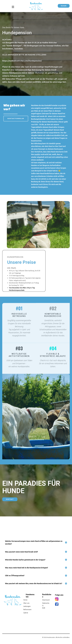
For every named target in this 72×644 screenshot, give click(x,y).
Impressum (46, 600)
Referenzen (27, 610)
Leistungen (27, 606)
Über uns (26, 603)
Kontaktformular (16, 119)
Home (25, 600)
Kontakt (64, 6)
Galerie (26, 613)
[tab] (36, 542)
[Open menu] (13, 7)
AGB (44, 608)
